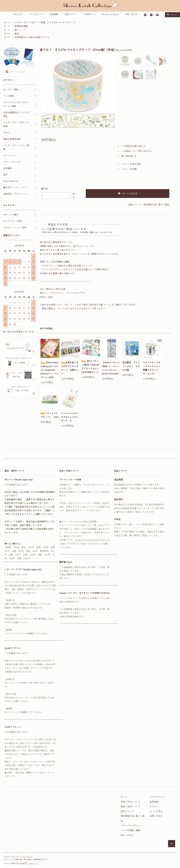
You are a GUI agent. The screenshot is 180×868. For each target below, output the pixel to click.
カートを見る (156, 811)
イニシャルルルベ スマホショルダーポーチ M (71, 417)
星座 (17, 33)
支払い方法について (130, 802)
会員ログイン (71, 14)
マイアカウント (36, 14)
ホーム (7, 22)
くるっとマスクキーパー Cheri (49, 415)
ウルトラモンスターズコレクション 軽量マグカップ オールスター (153, 368)
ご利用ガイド (89, 14)
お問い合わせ (131, 14)
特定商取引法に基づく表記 (156, 204)
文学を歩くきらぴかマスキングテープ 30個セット (70, 368)
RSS (123, 835)
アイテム (172, 15)
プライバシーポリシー (132, 825)
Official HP (18, 14)
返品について (135, 204)
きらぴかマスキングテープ (62, 22)
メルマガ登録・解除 (130, 830)
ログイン (154, 806)
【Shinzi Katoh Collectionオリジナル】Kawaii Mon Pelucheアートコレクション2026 (50, 370)
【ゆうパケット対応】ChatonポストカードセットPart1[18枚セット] (90, 366)
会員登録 (54, 14)
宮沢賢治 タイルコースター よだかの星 (131, 366)
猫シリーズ (20, 30)
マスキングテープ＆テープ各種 (30, 22)
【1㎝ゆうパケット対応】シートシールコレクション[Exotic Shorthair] (111, 368)
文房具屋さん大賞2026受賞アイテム (32, 37)
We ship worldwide (110, 14)
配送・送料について (130, 806)
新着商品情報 (21, 26)
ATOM (130, 835)
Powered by (21, 863)
